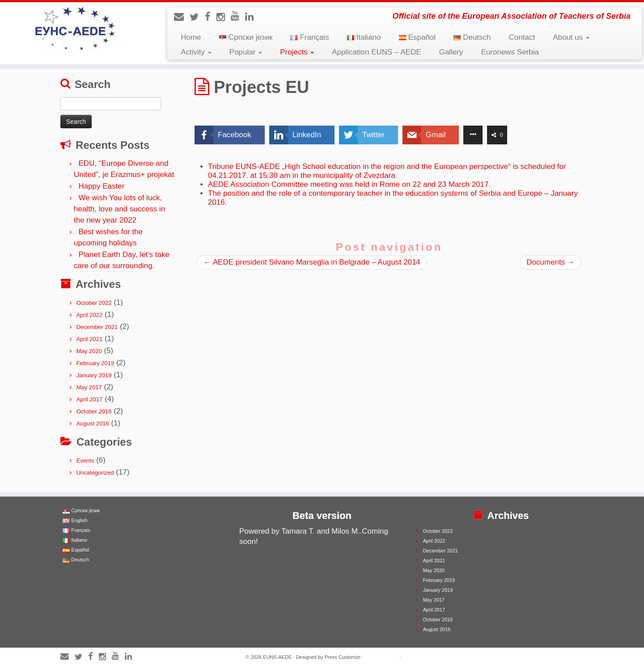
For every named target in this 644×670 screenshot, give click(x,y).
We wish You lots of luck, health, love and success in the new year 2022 (119, 209)
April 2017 (90, 399)
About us (571, 37)
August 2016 (93, 423)
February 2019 (95, 363)
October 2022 (94, 303)
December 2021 (97, 327)
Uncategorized (95, 473)
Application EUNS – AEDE (376, 52)
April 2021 (90, 339)
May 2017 (89, 387)
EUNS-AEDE (277, 657)
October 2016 (94, 411)
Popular (246, 52)
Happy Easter (101, 186)
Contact (522, 37)
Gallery (451, 52)
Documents (551, 262)
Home (191, 37)
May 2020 (89, 351)
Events (85, 461)
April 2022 (90, 315)
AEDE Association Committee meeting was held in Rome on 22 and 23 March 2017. (349, 184)
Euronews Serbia (510, 52)
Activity (196, 52)
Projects (297, 52)
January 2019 (94, 375)
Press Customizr (343, 657)
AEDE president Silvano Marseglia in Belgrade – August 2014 (312, 262)
